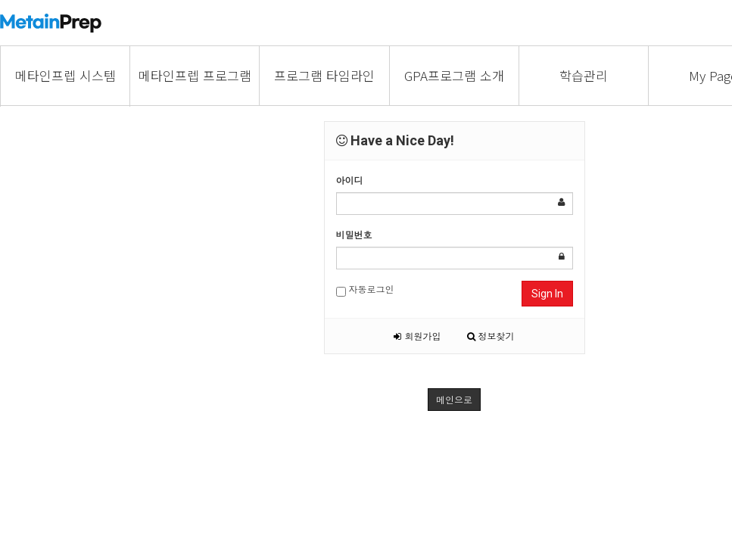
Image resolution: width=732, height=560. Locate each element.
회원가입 (417, 336)
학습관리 (584, 75)
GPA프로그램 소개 (454, 75)
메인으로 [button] (454, 399)
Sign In (547, 294)
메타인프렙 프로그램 (195, 75)
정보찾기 (491, 336)
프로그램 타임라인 (324, 75)
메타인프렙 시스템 (65, 75)
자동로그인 (365, 289)
